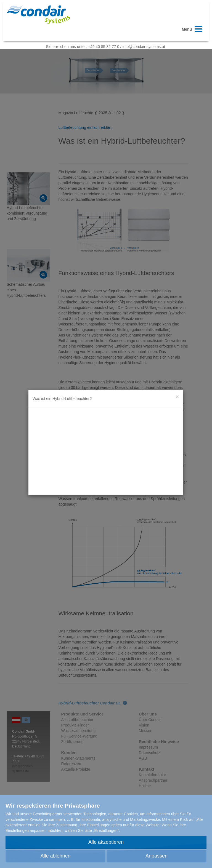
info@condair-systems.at (144, 47)
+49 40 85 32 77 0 (104, 47)
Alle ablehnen (55, 856)
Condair (38, 15)
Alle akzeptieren (106, 842)
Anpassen (157, 856)
